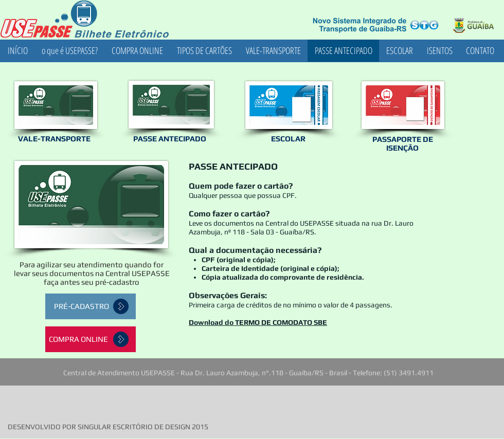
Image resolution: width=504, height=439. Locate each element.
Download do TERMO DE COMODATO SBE (258, 322)
